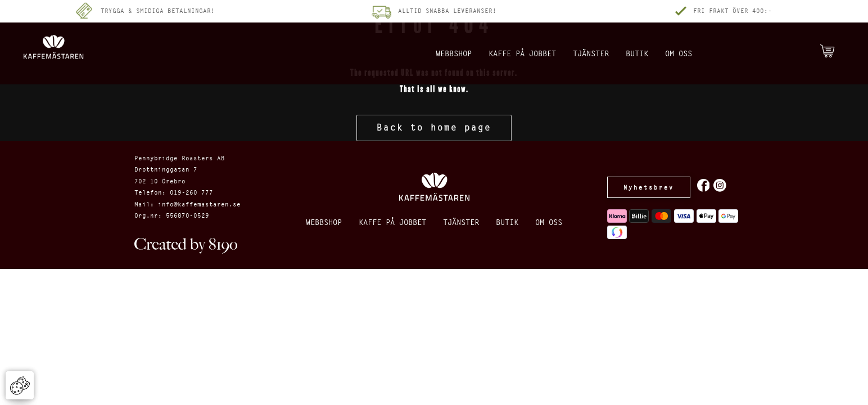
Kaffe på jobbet (506, 53)
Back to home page (434, 127)
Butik (651, 53)
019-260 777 (191, 192)
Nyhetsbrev (653, 187)
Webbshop (418, 53)
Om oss (702, 53)
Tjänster (594, 53)
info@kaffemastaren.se (199, 204)
